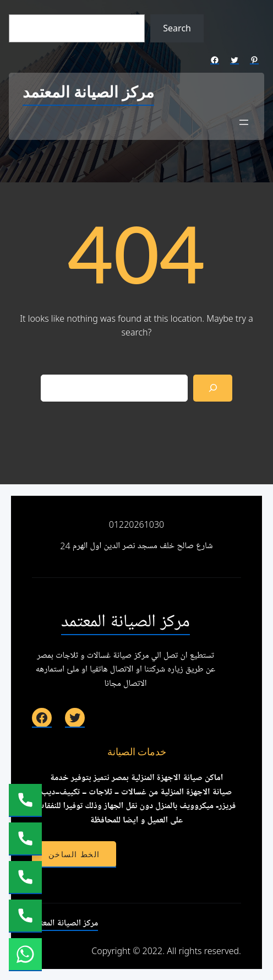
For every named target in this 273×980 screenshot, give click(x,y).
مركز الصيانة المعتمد (88, 93)
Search (177, 28)
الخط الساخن (74, 854)
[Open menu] (244, 122)
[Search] (213, 388)
